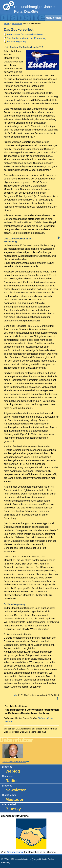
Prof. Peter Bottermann (14, 762)
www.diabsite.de (23, 859)
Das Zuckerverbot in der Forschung (26, 38)
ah (15, 695)
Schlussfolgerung (16, 41)
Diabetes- (32, 770)
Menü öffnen (53, 18)
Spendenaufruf (15, 852)
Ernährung (17, 24)
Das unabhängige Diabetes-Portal (36, 9)
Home (7, 24)
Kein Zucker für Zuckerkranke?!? (25, 34)
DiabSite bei (32, 798)
